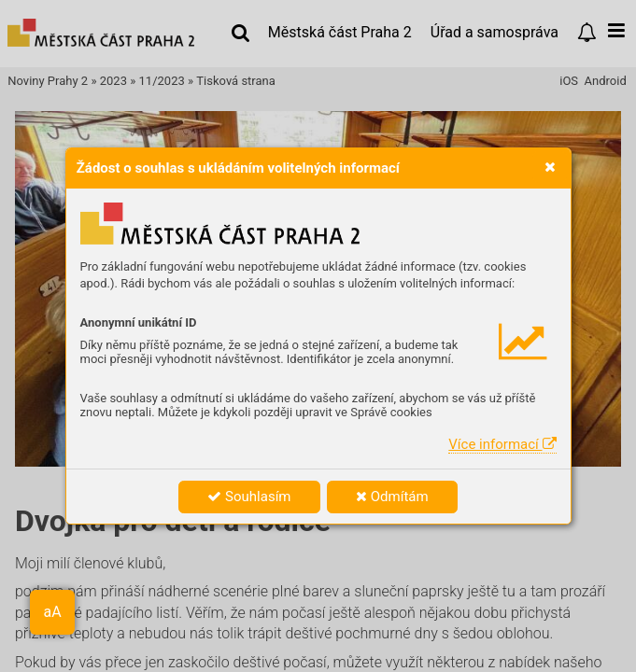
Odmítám (392, 497)
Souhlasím (249, 497)
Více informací (502, 444)
